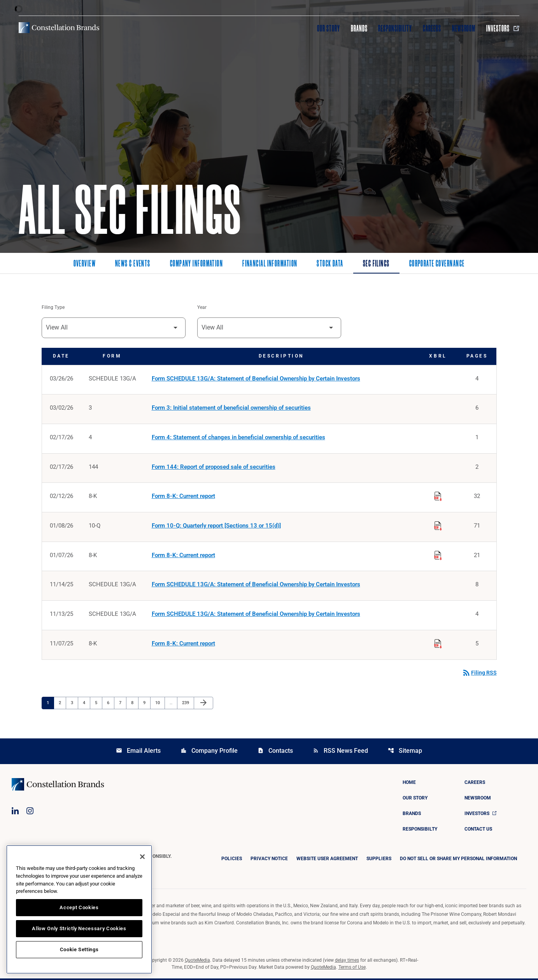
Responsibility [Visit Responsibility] (395, 28)
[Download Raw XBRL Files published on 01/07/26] (438, 555)
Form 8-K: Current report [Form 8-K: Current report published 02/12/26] (183, 497)
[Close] (142, 857)
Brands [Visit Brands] (359, 28)
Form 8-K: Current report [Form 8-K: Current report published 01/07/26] (183, 556)
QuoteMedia (197, 962)
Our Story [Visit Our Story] (329, 28)
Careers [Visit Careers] (432, 28)
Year (202, 308)
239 (187, 704)
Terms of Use (352, 969)
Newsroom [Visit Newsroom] (464, 28)
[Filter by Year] (269, 328)
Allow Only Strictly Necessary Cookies (79, 928)
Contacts (275, 752)
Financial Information (270, 264)
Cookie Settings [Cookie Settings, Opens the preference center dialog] (79, 949)
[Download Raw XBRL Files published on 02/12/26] (438, 496)
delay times (347, 962)
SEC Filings (376, 264)
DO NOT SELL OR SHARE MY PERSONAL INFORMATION (458, 860)
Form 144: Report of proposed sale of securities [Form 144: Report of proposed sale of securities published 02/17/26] (214, 468)
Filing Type (53, 308)
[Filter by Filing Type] (114, 328)
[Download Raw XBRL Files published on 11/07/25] (438, 644)
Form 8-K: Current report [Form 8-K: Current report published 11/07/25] (183, 645)
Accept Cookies (79, 907)
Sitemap (405, 752)
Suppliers (379, 860)
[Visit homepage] (59, 28)
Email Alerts (138, 752)
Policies (232, 860)
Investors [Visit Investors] (503, 28)
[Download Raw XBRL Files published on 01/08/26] (438, 526)
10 (160, 704)
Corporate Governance (437, 264)
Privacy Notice (269, 860)
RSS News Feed (340, 752)
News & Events (133, 264)
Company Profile (209, 752)
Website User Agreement (327, 860)
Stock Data (330, 264)
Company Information (196, 264)
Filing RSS (479, 674)
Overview (85, 264)
